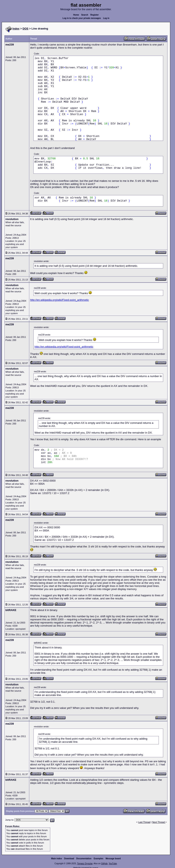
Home (76, 15)
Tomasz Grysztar (85, 864)
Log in (106, 18)
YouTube (113, 864)
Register (94, 15)
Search (85, 15)
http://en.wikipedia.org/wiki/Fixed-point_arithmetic (59, 300)
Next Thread (159, 822)
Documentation (84, 859)
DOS (26, 29)
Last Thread (144, 822)
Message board (113, 859)
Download (69, 859)
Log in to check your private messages (82, 18)
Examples (99, 859)
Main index (57, 859)
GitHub (104, 864)
